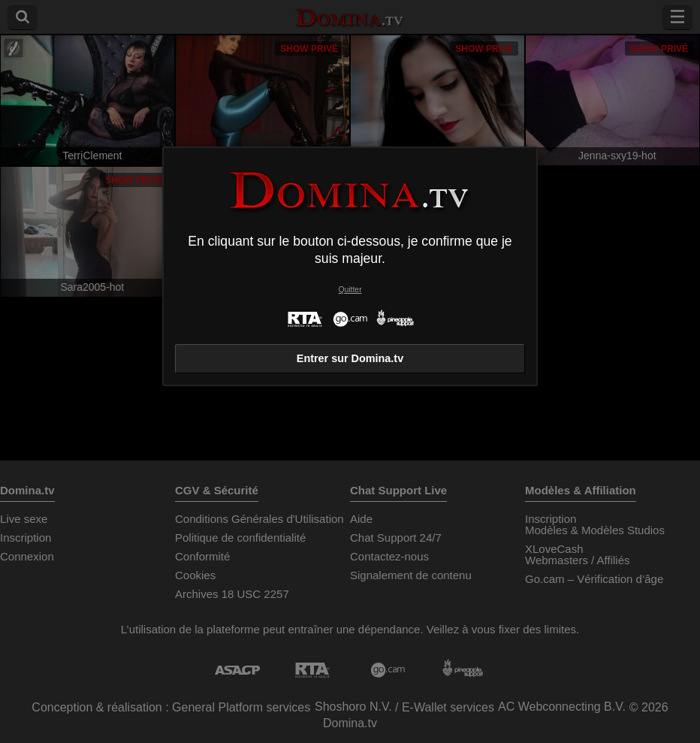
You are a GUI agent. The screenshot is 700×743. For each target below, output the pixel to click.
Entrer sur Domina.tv (350, 358)
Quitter (350, 290)
